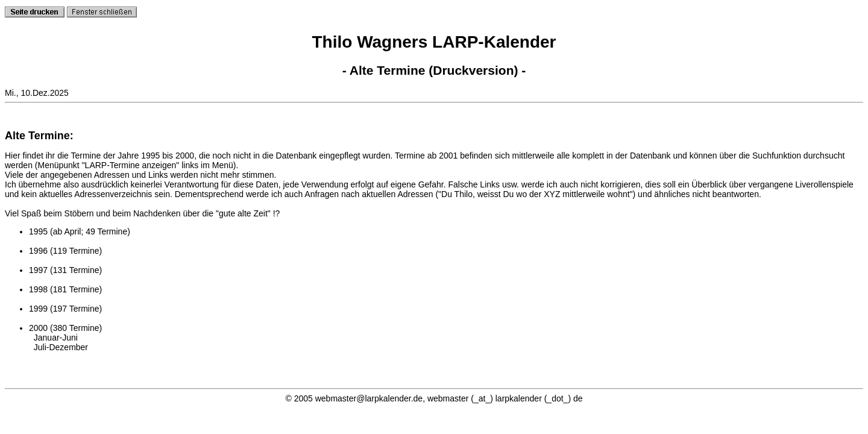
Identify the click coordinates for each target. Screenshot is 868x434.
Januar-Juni (56, 338)
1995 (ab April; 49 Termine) (80, 231)
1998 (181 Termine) (65, 289)
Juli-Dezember (61, 347)
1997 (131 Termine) (65, 270)
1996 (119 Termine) (65, 251)
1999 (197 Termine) (65, 309)
